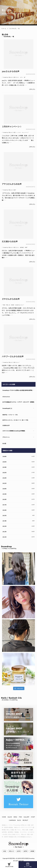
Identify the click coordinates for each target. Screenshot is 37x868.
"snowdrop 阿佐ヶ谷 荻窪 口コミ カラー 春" (14, 77)
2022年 (4, 476)
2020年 (4, 487)
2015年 (4, 514)
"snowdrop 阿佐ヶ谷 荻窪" (9, 189)
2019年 (4, 492)
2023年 (4, 471)
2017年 (4, 503)
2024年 (4, 465)
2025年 (4, 460)
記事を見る (32, 89)
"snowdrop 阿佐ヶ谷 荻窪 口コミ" (11, 361)
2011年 (4, 535)
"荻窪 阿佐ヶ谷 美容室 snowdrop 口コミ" (13, 304)
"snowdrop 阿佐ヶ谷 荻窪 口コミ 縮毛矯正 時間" (15, 246)
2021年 (4, 481)
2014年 (4, 519)
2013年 (4, 524)
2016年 (4, 508)
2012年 (4, 530)
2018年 (4, 498)
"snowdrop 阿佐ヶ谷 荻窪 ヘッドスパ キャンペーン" (16, 132)
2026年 (4, 455)
